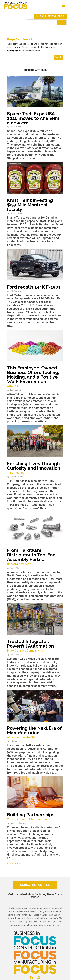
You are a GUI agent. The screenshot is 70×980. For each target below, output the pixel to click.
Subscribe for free (50, 16)
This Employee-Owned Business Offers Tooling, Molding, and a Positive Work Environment (35, 377)
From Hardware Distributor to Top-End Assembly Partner (35, 557)
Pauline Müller (15, 568)
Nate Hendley (15, 390)
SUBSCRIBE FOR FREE (35, 885)
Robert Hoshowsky (17, 823)
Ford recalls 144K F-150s (34, 287)
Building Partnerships (35, 817)
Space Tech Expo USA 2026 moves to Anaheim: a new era (34, 118)
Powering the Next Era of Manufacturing (35, 732)
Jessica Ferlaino (16, 477)
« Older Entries (14, 864)
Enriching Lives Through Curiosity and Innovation (35, 468)
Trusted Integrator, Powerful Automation (35, 646)
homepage (13, 51)
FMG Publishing (16, 127)
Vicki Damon (15, 741)
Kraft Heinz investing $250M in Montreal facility (30, 205)
